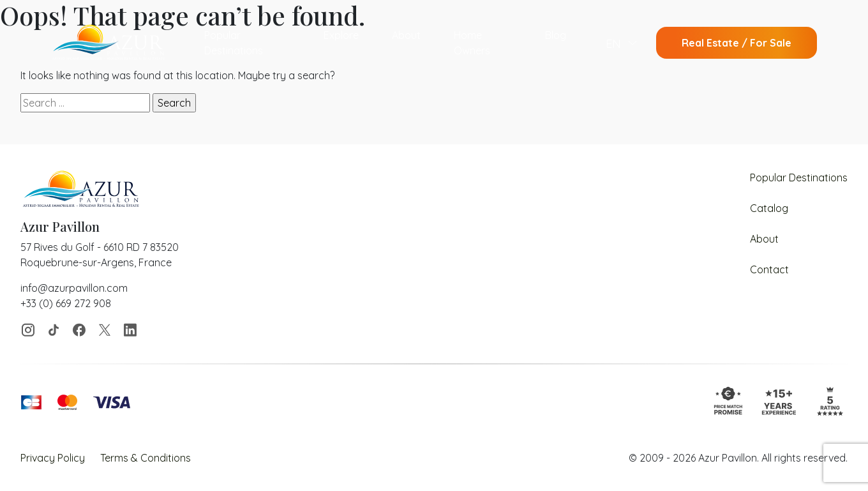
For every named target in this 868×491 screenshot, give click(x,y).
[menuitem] (621, 43)
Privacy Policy (53, 458)
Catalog (769, 208)
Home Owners (472, 43)
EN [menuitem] (613, 43)
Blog (556, 35)
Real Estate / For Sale (737, 43)
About (406, 35)
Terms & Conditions (146, 458)
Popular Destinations (234, 43)
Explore (341, 35)
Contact (769, 269)
